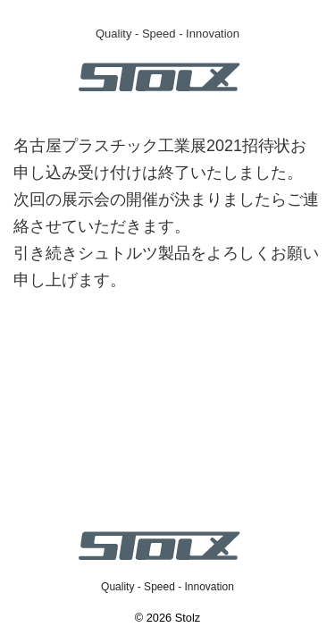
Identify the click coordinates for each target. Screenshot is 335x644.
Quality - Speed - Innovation (167, 587)
